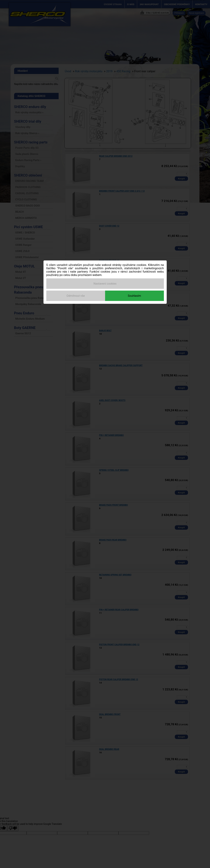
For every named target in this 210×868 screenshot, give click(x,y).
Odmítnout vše (76, 296)
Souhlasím (134, 296)
